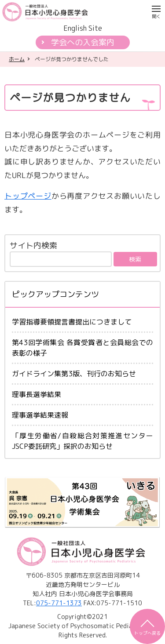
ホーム (17, 59)
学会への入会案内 (83, 42)
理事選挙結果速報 (40, 415)
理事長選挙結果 (37, 394)
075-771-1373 (59, 603)
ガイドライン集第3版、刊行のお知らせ (74, 374)
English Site (83, 28)
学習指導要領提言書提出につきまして (72, 322)
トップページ (28, 196)
